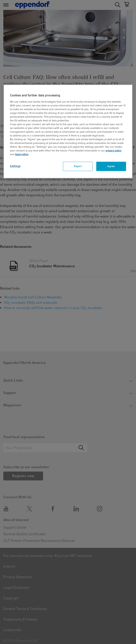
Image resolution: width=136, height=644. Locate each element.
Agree (111, 166)
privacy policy (113, 151)
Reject (78, 166)
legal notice (22, 154)
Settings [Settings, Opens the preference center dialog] (15, 166)
